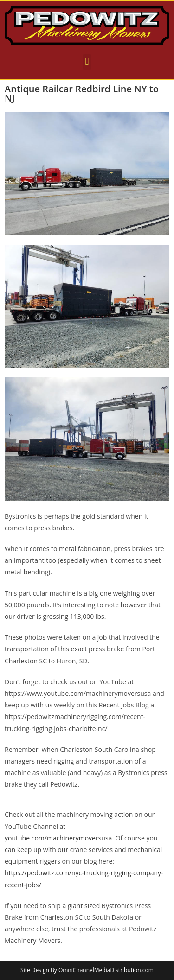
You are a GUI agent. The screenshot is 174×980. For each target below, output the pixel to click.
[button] (87, 62)
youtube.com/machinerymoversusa (58, 838)
